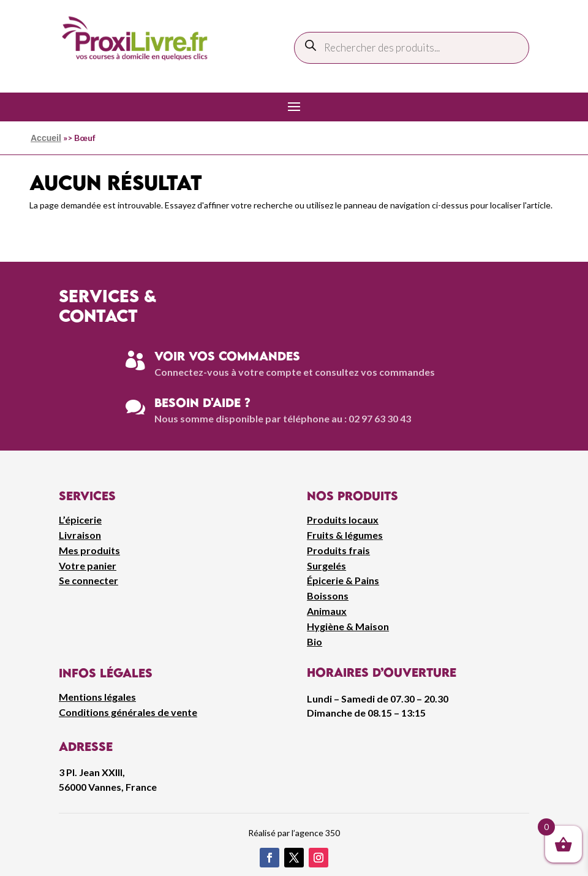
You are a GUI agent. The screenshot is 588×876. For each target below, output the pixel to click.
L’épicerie (80, 520)
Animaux (327, 611)
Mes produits (89, 550)
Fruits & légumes (345, 535)
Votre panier (88, 566)
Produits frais (338, 550)
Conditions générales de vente (128, 712)
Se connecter (89, 580)
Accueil (46, 138)
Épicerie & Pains (343, 580)
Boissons (328, 596)
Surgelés (326, 566)
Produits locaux (343, 520)
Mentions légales (97, 697)
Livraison (80, 535)
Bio (315, 642)
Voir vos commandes (227, 356)
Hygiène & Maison (348, 626)
